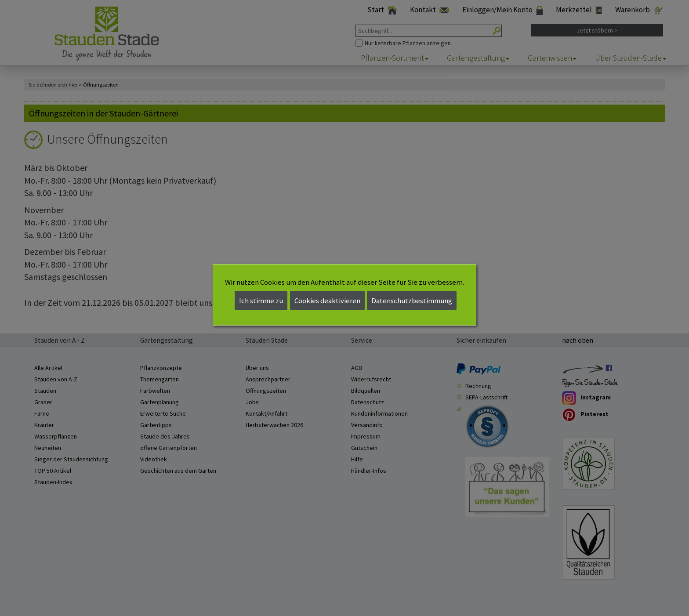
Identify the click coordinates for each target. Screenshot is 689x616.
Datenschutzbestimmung (412, 301)
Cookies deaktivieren (327, 301)
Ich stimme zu (261, 301)
